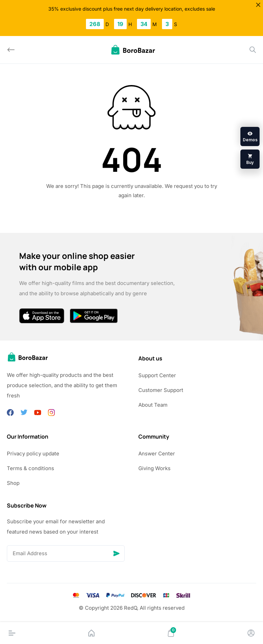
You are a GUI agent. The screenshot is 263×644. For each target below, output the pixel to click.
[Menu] (12, 633)
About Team (153, 405)
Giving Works (154, 468)
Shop (13, 483)
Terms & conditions (30, 468)
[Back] (11, 50)
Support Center (157, 375)
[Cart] (171, 633)
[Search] (253, 50)
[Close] (258, 5)
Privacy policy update (33, 454)
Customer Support (161, 390)
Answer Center (157, 454)
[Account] (251, 633)
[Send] (116, 553)
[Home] (91, 633)
